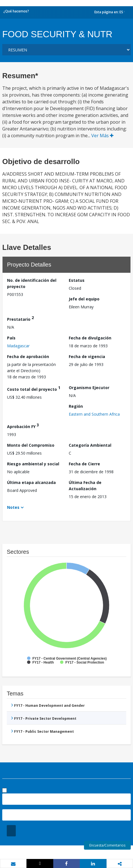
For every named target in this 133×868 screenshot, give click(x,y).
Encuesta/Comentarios (107, 845)
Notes (13, 507)
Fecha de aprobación (28, 356)
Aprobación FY (23, 426)
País (11, 338)
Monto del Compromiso (31, 445)
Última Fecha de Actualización (85, 486)
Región (76, 406)
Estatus (77, 280)
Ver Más (102, 136)
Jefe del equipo (84, 299)
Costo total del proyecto (34, 388)
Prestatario (20, 318)
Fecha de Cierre (84, 464)
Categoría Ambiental (90, 445)
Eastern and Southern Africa (94, 414)
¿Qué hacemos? (16, 11)
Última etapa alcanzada (31, 482)
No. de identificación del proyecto (32, 283)
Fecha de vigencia (87, 356)
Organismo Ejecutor (89, 388)
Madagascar (18, 346)
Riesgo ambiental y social (33, 464)
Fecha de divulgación (90, 338)
